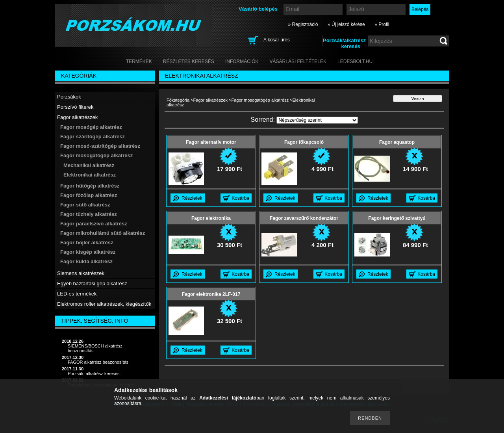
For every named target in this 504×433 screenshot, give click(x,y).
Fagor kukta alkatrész (86, 261)
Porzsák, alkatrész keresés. (94, 374)
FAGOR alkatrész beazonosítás (98, 362)
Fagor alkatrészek (210, 100)
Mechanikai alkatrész (89, 165)
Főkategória (178, 100)
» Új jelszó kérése (346, 24)
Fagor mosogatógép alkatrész (260, 100)
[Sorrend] (317, 120)
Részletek (192, 198)
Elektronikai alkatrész (90, 175)
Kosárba (240, 198)
